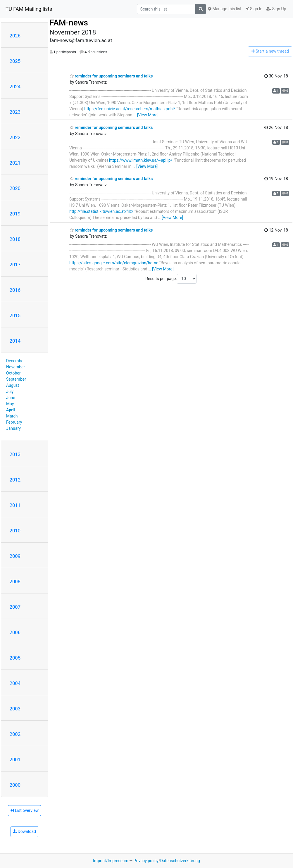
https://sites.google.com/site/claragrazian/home (114, 263)
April (11, 410)
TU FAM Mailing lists (29, 9)
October (13, 373)
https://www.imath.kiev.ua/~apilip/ (141, 160)
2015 (15, 315)
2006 (15, 632)
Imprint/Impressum (111, 861)
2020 (15, 188)
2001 (15, 760)
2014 (15, 341)
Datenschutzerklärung (180, 861)
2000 (15, 785)
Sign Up (276, 9)
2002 (15, 734)
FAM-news (69, 23)
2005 (15, 658)
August (13, 385)
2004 (15, 683)
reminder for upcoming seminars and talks (111, 76)
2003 (15, 709)
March (12, 416)
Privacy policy (146, 861)
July (10, 391)
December (15, 361)
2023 (15, 112)
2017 (15, 265)
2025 (15, 61)
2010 (15, 531)
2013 (15, 454)
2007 (15, 607)
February (14, 422)
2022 (15, 137)
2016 (15, 290)
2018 (15, 239)
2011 (15, 505)
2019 (15, 214)
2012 (15, 480)
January (13, 428)
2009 (15, 556)
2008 (15, 581)
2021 (15, 163)
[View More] (148, 115)
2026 (15, 36)
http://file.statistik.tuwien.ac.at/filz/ (101, 211)
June (11, 398)
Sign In (254, 9)
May (10, 404)
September (16, 379)
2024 (15, 87)
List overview (25, 810)
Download (24, 831)
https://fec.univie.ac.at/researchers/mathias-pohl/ (130, 109)
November (15, 367)
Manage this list (225, 9)
